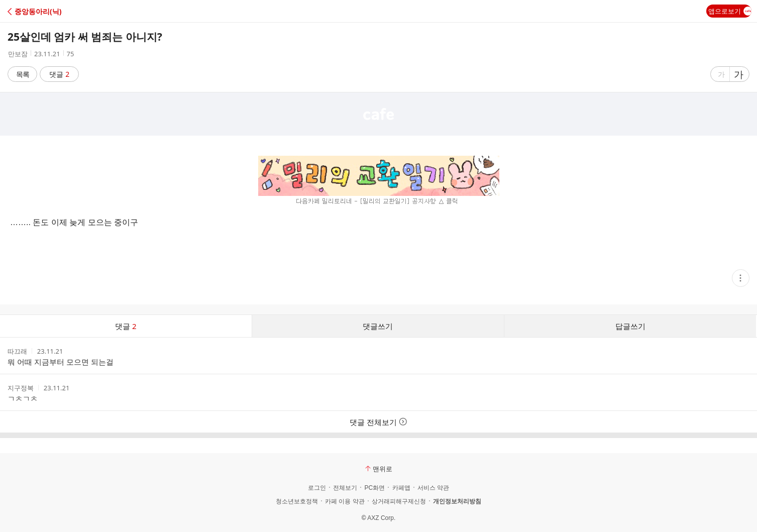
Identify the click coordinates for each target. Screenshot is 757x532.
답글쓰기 (630, 326)
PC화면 (374, 488)
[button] (51, 11)
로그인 (317, 488)
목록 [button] (23, 74)
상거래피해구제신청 (399, 501)
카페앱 (401, 488)
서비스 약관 (433, 488)
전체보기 (345, 488)
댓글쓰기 (378, 326)
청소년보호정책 (297, 501)
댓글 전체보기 (378, 422)
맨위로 (379, 469)
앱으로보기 (730, 11)
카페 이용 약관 (345, 501)
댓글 (60, 74)
